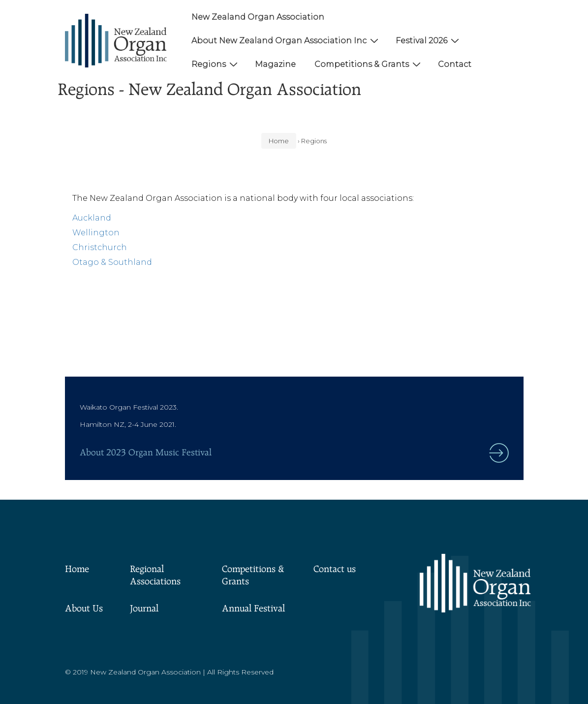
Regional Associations (155, 576)
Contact (455, 64)
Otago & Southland (112, 262)
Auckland (92, 218)
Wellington (96, 233)
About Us (84, 609)
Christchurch (100, 247)
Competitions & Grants (369, 64)
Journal (144, 609)
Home (77, 570)
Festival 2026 (429, 40)
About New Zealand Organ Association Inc (286, 40)
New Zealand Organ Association (258, 17)
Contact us (335, 570)
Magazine (275, 64)
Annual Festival (253, 609)
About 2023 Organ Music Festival (146, 453)
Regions (216, 64)
